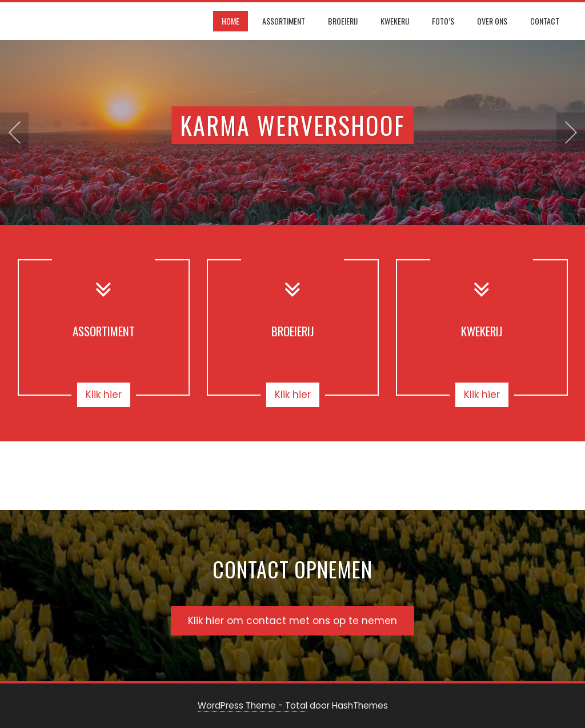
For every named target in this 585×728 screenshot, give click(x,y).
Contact (545, 21)
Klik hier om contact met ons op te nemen (292, 621)
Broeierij (343, 21)
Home (231, 21)
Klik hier (104, 395)
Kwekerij (395, 21)
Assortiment (284, 21)
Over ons (492, 21)
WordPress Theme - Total (253, 705)
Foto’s (443, 21)
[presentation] (14, 132)
